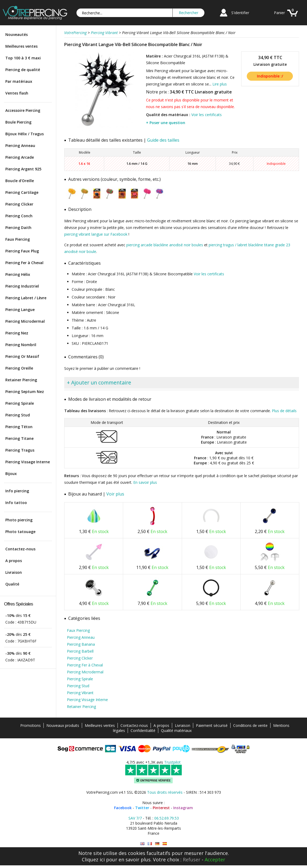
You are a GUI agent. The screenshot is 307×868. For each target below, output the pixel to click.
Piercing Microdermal (25, 321)
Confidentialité (143, 730)
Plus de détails (284, 411)
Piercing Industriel (22, 286)
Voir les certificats (207, 115)
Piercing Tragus (20, 450)
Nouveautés (17, 34)
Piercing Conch (19, 216)
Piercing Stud (18, 415)
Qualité (12, 584)
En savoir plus (145, 482)
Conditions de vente (250, 725)
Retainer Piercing (21, 380)
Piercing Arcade (20, 157)
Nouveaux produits (63, 725)
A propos (14, 561)
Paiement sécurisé (212, 725)
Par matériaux (19, 81)
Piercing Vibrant (80, 693)
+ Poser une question (166, 123)
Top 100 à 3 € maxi (23, 58)
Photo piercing (19, 520)
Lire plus (220, 84)
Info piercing (17, 491)
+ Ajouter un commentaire (99, 382)
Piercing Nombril (21, 345)
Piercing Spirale (20, 403)
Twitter (142, 808)
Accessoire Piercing (23, 110)
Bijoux (11, 474)
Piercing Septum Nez (25, 392)
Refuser (192, 859)
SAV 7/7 (135, 818)
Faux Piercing (18, 239)
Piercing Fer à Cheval (24, 263)
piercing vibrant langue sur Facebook (96, 234)
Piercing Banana (81, 644)
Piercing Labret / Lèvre (26, 298)
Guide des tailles (163, 140)
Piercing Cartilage (22, 192)
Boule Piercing (18, 122)
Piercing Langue (20, 310)
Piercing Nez (17, 333)
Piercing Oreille (19, 368)
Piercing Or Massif (22, 356)
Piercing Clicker (19, 204)
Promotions (31, 725)
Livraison (14, 572)
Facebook (123, 808)
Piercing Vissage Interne (28, 462)
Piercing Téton (19, 427)
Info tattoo (16, 503)
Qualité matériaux (176, 730)
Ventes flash (17, 93)
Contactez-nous (20, 549)
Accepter (215, 859)
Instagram (183, 808)
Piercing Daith (18, 228)
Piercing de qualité (23, 70)
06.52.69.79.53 (167, 818)
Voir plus (115, 494)
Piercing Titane (19, 438)
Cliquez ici (93, 859)
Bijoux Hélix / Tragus (25, 134)
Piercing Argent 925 (23, 169)
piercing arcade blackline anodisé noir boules (165, 245)
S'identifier (240, 13)
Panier (279, 13)
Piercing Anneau (20, 146)
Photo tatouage (20, 532)
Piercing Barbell (80, 651)
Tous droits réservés (165, 792)
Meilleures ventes (21, 46)
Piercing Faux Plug (22, 251)
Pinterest (161, 808)
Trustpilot (172, 762)
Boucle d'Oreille (20, 181)
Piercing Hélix (18, 274)
